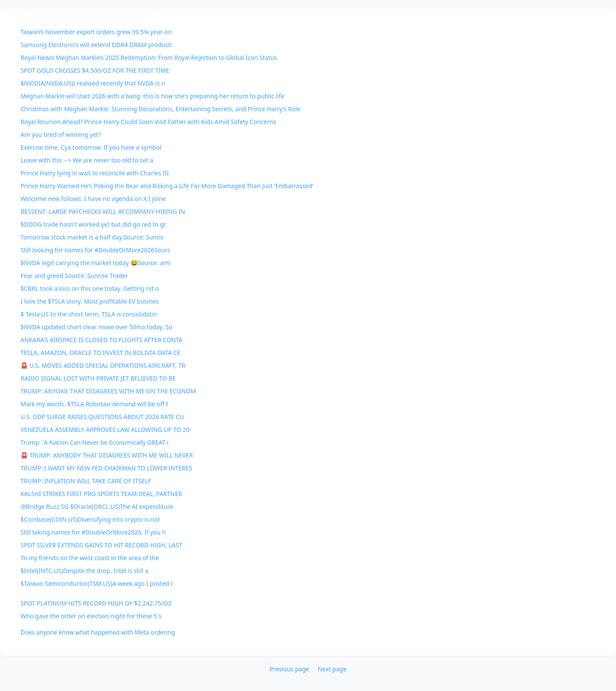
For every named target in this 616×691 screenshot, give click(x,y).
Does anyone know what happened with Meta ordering (98, 632)
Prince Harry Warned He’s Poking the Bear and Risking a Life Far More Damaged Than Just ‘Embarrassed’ (167, 186)
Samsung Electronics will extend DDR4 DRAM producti (96, 45)
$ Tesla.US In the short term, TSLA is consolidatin (89, 314)
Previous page (289, 669)
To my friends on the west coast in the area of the (90, 558)
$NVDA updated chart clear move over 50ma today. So (96, 327)
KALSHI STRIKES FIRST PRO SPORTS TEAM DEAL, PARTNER (101, 494)
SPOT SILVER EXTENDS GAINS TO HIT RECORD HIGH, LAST (101, 545)
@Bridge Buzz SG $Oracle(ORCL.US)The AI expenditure (97, 506)
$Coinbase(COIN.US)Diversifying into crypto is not (90, 519)
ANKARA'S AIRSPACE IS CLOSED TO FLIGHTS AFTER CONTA (102, 340)
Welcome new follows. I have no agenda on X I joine (93, 199)
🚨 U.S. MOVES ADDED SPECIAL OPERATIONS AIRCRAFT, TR (103, 365)
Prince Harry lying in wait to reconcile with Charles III (95, 173)
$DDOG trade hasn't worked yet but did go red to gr (93, 224)
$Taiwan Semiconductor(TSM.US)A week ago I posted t (97, 583)
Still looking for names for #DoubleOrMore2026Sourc (95, 250)
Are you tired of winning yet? (61, 134)
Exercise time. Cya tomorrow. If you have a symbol (91, 147)
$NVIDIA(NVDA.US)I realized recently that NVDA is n (93, 83)
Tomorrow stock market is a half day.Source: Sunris (92, 237)
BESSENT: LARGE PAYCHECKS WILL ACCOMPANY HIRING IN (103, 211)
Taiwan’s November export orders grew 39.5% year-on (96, 32)
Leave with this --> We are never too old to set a (87, 160)
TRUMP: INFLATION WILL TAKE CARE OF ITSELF (86, 481)
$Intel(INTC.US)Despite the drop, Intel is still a (84, 571)
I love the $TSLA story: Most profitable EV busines (90, 301)
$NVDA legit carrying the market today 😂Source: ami (95, 263)
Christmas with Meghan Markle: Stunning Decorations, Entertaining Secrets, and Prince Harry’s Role (160, 109)
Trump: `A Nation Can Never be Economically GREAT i (95, 442)
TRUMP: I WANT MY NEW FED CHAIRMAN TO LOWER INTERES (106, 468)
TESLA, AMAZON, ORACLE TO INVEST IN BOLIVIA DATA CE (101, 353)
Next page (332, 669)
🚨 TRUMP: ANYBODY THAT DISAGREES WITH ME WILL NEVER (107, 455)
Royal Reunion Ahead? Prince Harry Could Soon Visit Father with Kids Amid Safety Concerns (148, 122)
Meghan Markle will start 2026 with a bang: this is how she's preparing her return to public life (153, 96)
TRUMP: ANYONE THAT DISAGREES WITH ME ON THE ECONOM (108, 391)
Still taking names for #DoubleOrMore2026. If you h (93, 532)
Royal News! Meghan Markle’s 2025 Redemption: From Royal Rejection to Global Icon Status (149, 58)
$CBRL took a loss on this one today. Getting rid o (90, 288)
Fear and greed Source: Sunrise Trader (74, 276)
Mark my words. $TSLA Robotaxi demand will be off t (94, 404)
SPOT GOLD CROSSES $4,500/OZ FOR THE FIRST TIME (95, 70)
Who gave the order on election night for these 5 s (91, 616)
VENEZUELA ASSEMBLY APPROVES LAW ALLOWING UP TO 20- (106, 430)
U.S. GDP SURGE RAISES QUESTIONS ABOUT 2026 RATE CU (102, 417)
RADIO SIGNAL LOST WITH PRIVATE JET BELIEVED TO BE (98, 378)
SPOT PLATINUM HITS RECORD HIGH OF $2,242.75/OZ (96, 603)
